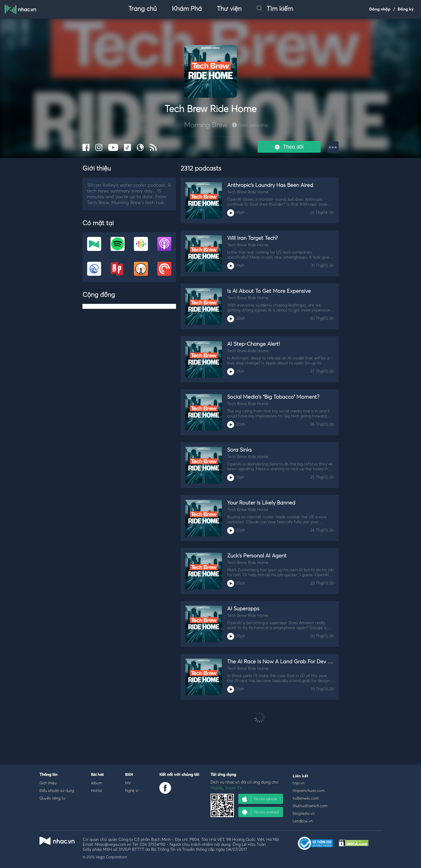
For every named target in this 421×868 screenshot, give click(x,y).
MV (128, 783)
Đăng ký (406, 9)
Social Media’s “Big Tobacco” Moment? (273, 397)
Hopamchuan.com (309, 790)
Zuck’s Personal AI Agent (257, 556)
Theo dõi (289, 147)
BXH (129, 775)
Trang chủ (143, 9)
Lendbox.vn (303, 821)
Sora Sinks (239, 450)
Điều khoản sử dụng (57, 790)
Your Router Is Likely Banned (261, 503)
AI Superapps (243, 609)
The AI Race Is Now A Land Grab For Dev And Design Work (298, 662)
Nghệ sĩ (132, 790)
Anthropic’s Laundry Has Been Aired (270, 185)
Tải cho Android (260, 812)
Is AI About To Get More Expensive (269, 291)
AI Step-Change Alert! (253, 344)
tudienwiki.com (306, 798)
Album (96, 783)
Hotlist (97, 790)
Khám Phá (187, 9)
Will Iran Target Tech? (252, 238)
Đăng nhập (380, 9)
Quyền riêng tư (52, 798)
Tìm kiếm (275, 9)
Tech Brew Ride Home (248, 192)
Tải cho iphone (260, 799)
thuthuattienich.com (310, 806)
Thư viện (229, 9)
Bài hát (97, 775)
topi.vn (299, 783)
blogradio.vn (304, 813)
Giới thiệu (48, 783)
